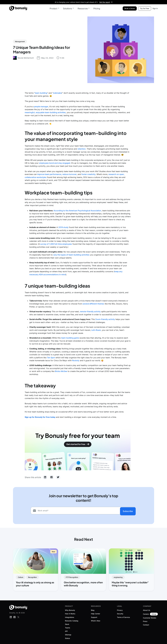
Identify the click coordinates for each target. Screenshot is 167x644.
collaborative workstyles (36, 177)
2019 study (63, 227)
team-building (41, 93)
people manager (41, 107)
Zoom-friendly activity (105, 319)
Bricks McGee (61, 371)
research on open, (116, 174)
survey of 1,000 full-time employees (56, 244)
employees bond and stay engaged (55, 163)
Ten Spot (51, 358)
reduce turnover (69, 174)
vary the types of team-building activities (71, 255)
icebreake (57, 93)
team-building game (70, 338)
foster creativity (88, 174)
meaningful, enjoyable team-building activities (45, 112)
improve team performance (49, 174)
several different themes (93, 304)
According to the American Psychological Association (77, 211)
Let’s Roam (96, 330)
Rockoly (76, 360)
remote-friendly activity (90, 312)
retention (82, 149)
